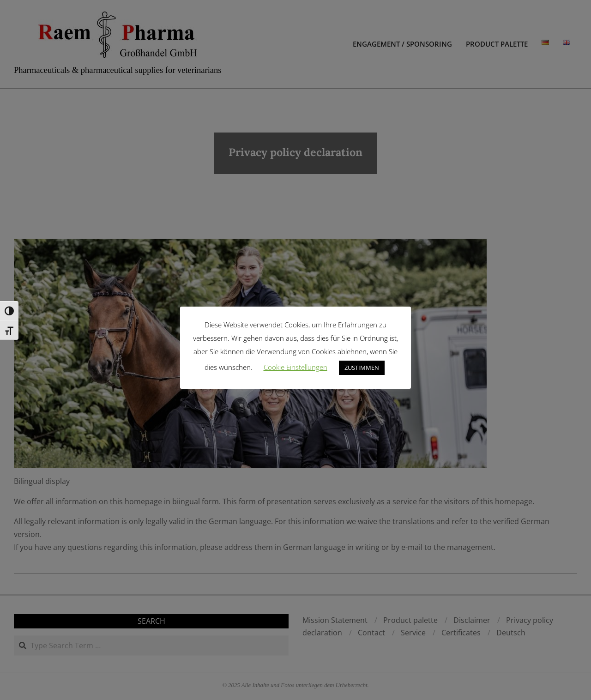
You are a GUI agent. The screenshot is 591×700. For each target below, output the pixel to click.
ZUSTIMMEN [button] (362, 368)
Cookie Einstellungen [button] (295, 367)
